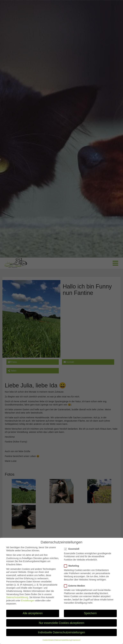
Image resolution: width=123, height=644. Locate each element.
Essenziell (73, 552)
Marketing (72, 569)
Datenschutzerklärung (17, 600)
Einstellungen (28, 604)
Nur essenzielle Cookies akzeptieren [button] (61, 626)
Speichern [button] (90, 616)
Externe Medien (75, 589)
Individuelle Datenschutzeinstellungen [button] (62, 635)
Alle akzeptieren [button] (33, 616)
